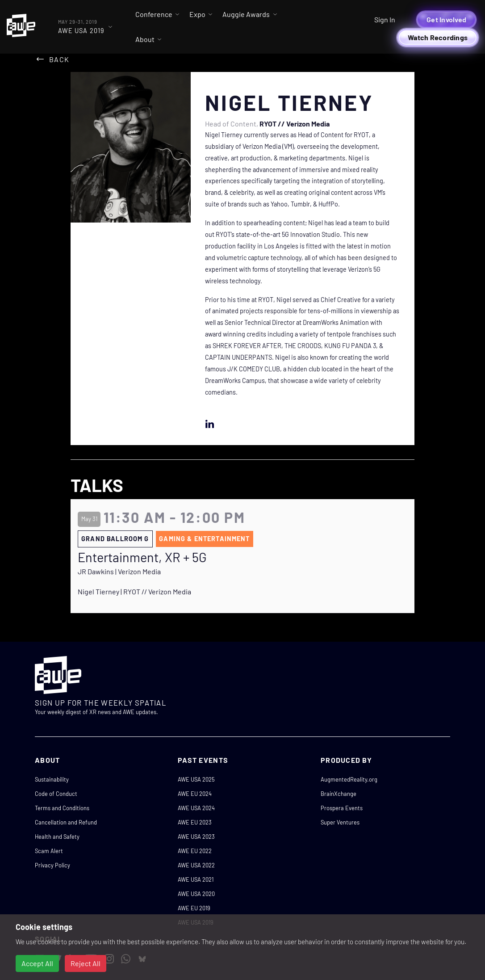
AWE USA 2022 (196, 865)
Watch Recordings (438, 37)
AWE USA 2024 (196, 808)
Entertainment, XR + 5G (142, 557)
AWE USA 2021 (196, 879)
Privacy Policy (52, 865)
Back (59, 59)
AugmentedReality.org (349, 779)
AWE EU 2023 (195, 822)
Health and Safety (57, 837)
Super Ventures (340, 822)
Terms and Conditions (62, 808)
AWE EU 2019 (194, 908)
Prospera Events (342, 808)
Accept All (37, 963)
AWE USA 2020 (196, 894)
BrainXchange (339, 794)
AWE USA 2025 (196, 779)
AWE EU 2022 (195, 851)
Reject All (86, 963)
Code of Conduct (56, 794)
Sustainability (52, 779)
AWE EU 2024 (195, 794)
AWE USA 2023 (196, 837)
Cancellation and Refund (66, 822)
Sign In (385, 19)
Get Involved (446, 19)
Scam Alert (49, 851)
